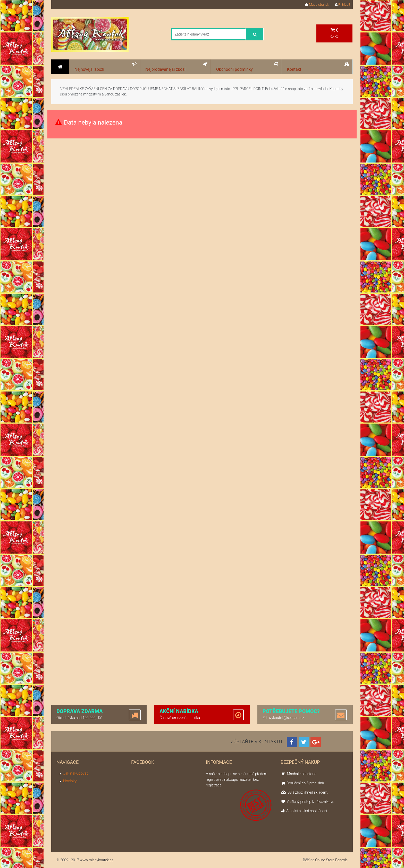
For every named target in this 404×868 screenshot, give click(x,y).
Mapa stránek (317, 5)
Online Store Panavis (331, 860)
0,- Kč (334, 33)
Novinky (70, 781)
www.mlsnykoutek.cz (97, 860)
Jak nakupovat (75, 773)
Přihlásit (343, 5)
